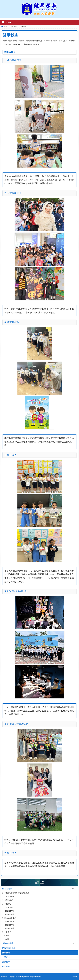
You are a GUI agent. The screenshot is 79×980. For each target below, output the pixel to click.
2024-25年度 (10, 911)
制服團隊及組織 (9, 948)
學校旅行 (8, 904)
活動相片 (6, 962)
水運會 (7, 939)
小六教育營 (9, 907)
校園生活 (14, 27)
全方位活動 (7, 889)
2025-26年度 (10, 922)
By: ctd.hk (75, 977)
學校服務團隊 (8, 943)
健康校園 (6, 953)
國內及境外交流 (10, 918)
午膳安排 (6, 957)
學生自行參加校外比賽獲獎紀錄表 (17, 893)
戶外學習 (8, 932)
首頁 (5, 27)
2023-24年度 (10, 914)
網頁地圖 (4, 977)
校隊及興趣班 (9, 897)
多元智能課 (9, 900)
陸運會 (7, 936)
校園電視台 (7, 967)
